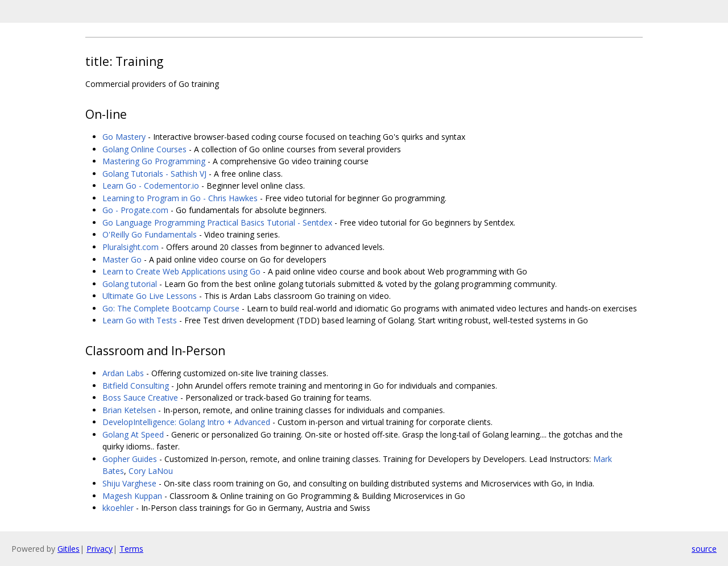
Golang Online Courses (144, 149)
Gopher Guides (130, 459)
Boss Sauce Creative (140, 398)
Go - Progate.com (135, 210)
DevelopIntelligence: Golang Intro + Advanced (186, 422)
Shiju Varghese (129, 483)
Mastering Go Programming (154, 161)
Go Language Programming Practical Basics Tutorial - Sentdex (217, 222)
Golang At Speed (133, 434)
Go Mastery (124, 137)
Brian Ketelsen (129, 410)
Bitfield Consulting (136, 386)
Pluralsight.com (131, 247)
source (704, 549)
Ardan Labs (123, 373)
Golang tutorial (130, 284)
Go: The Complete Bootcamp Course (171, 308)
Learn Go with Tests (140, 320)
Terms (131, 549)
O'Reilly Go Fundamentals (150, 234)
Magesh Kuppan (132, 496)
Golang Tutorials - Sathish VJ (154, 174)
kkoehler (118, 508)
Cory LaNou (151, 471)
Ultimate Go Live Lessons (150, 296)
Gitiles (69, 549)
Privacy (100, 549)
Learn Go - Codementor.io (151, 186)
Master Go (122, 259)
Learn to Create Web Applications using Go (181, 271)
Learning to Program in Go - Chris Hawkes (180, 198)
